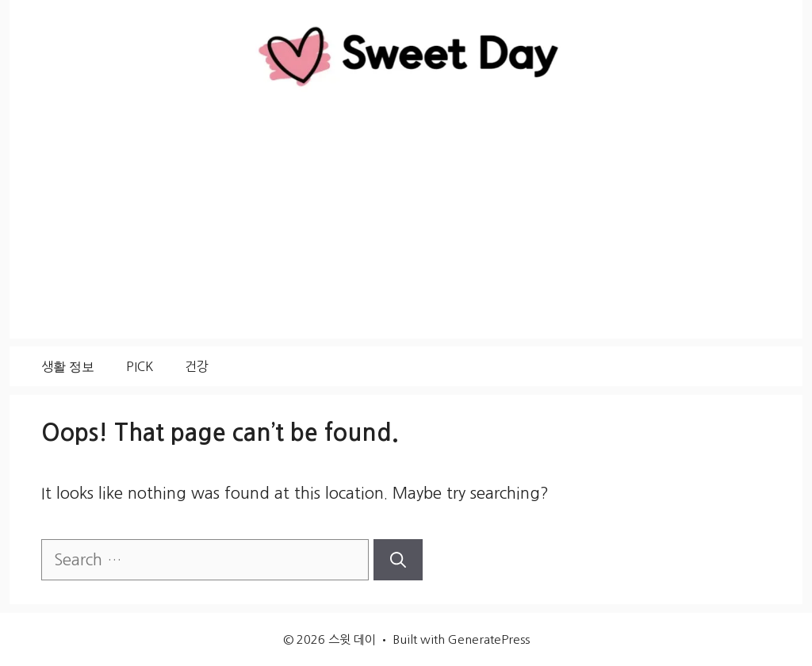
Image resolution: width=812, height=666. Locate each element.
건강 (197, 366)
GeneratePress (489, 639)
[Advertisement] (406, 228)
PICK (140, 366)
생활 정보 (68, 366)
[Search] (398, 560)
